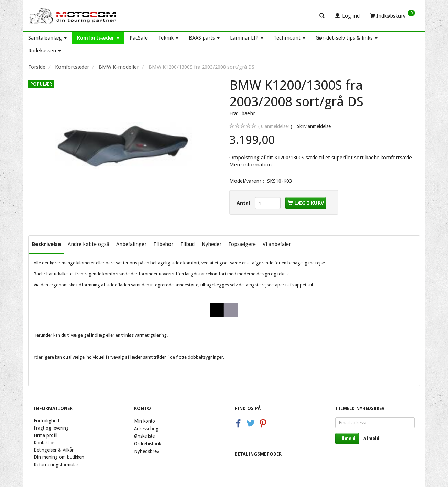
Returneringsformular (56, 465)
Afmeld (371, 438)
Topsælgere (242, 244)
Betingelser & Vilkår (54, 450)
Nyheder (211, 244)
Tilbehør (163, 244)
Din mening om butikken (59, 457)
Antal (244, 203)
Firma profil (46, 435)
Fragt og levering (51, 428)
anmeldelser (275, 126)
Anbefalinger (131, 244)
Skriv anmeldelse (314, 126)
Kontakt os (45, 443)
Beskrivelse (46, 244)
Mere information (250, 165)
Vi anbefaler (277, 244)
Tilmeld (347, 438)
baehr (248, 113)
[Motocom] (73, 15)
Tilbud (187, 244)
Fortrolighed (46, 421)
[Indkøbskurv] (392, 15)
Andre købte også (89, 244)
